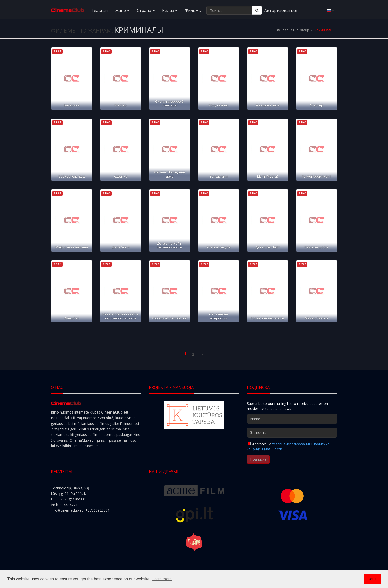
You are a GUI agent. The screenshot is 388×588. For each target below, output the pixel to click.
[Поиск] (257, 10)
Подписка (258, 459)
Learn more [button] (162, 579)
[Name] (292, 419)
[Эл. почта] (292, 433)
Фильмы (193, 10)
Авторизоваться (281, 10)
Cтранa (146, 10)
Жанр (122, 10)
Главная (100, 10)
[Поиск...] (229, 10)
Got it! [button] (373, 579)
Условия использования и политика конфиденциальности (288, 446)
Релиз (170, 10)
